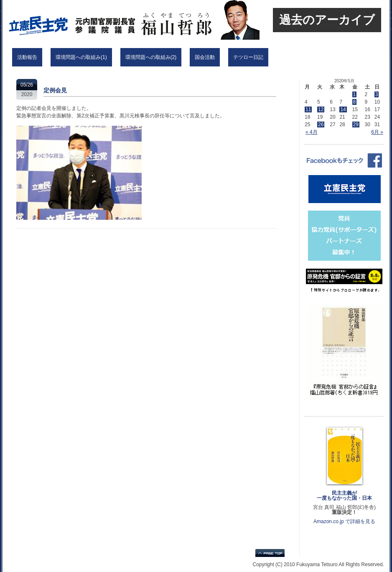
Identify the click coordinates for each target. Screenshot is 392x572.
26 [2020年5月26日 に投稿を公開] (321, 125)
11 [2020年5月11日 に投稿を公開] (308, 109)
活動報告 (27, 57)
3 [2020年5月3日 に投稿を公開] (377, 94)
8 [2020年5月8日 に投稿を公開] (355, 102)
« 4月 (312, 132)
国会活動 (205, 57)
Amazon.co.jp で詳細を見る (344, 521)
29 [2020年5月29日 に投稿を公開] (356, 125)
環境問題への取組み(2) (151, 57)
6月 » (377, 132)
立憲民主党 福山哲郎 (113, 20)
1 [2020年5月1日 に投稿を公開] (355, 94)
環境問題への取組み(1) (81, 57)
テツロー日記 (248, 57)
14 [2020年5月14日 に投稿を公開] (343, 109)
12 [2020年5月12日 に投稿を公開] (321, 109)
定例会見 (55, 90)
